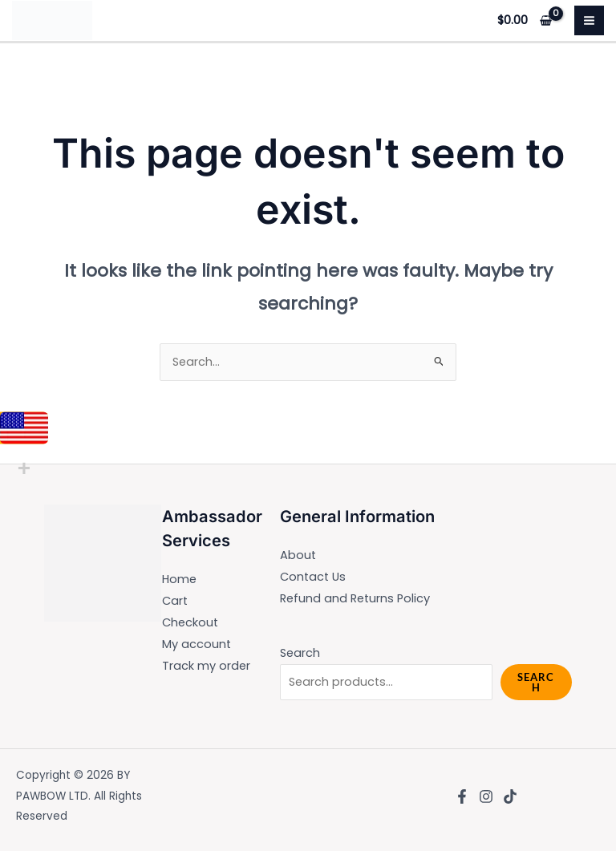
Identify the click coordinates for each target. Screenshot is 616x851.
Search (300, 653)
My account (197, 644)
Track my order (206, 666)
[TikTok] (510, 796)
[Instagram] (486, 796)
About (298, 555)
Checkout (190, 622)
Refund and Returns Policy (355, 598)
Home (179, 579)
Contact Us (313, 577)
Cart (175, 601)
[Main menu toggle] (589, 20)
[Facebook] (462, 796)
